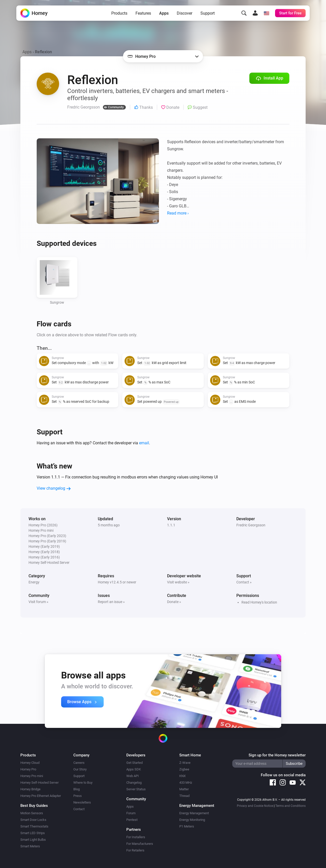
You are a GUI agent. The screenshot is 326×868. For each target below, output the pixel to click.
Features (143, 16)
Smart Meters (30, 846)
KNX (182, 776)
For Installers (136, 837)
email (144, 443)
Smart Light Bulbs (33, 840)
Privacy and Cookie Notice (255, 806)
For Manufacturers (140, 844)
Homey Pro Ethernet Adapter (41, 796)
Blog (77, 789)
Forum (131, 813)
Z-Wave (185, 763)
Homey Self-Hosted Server (39, 783)
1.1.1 (171, 525)
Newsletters (82, 802)
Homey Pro (28, 769)
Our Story (80, 769)
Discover (185, 16)
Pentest (132, 820)
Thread (184, 796)
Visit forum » (38, 602)
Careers (79, 763)
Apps (164, 16)
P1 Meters (187, 826)
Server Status (136, 789)
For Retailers (135, 850)
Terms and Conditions (290, 806)
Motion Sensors (32, 813)
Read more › (178, 213)
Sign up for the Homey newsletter (277, 755)
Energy (34, 582)
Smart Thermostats (34, 826)
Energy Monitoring (192, 820)
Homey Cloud (30, 763)
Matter (184, 789)
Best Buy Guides (34, 806)
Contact (79, 809)
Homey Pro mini (32, 776)
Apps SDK (134, 769)
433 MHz (186, 783)
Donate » (174, 602)
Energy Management (194, 813)
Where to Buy (83, 783)
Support (208, 16)
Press (78, 796)
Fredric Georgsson (251, 525)
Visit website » (178, 582)
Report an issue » (111, 602)
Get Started (134, 763)
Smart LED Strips (33, 833)
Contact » (244, 582)
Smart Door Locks (33, 820)
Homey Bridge (30, 789)
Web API (133, 776)
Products (119, 16)
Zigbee (184, 769)
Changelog (134, 783)
